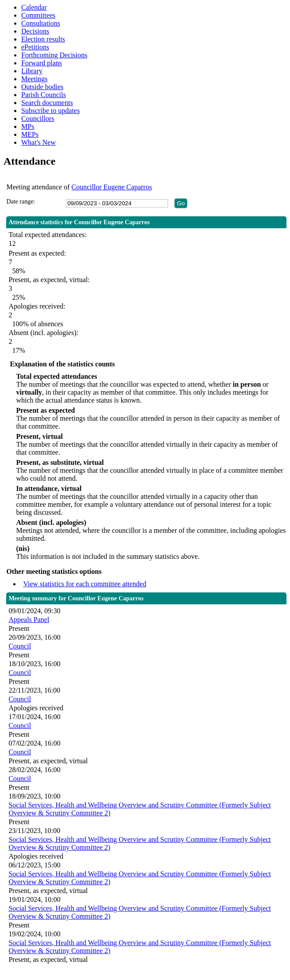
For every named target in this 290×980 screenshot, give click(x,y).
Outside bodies (42, 87)
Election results (43, 39)
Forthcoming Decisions (54, 55)
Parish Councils (44, 95)
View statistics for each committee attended (85, 584)
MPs (28, 126)
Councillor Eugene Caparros (111, 187)
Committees (38, 15)
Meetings (34, 79)
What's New (38, 142)
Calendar (34, 7)
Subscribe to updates (50, 111)
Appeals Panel (29, 620)
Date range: (21, 202)
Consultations (41, 23)
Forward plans (42, 63)
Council (20, 646)
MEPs (30, 134)
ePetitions (35, 47)
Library (32, 71)
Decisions (35, 31)
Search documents (47, 103)
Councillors (38, 119)
